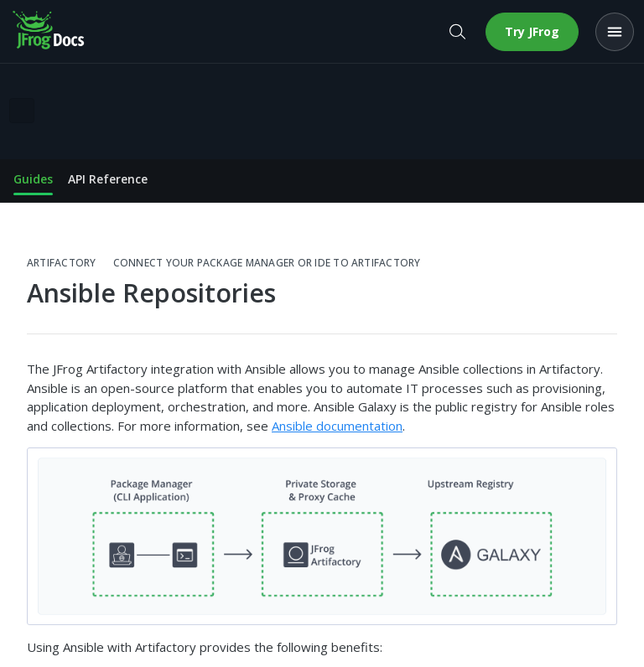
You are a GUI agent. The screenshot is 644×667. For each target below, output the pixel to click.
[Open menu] (615, 32)
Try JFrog (532, 31)
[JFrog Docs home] (49, 32)
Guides (33, 179)
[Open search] (457, 32)
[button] (322, 536)
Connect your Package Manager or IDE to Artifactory (267, 263)
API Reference (108, 179)
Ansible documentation (337, 426)
